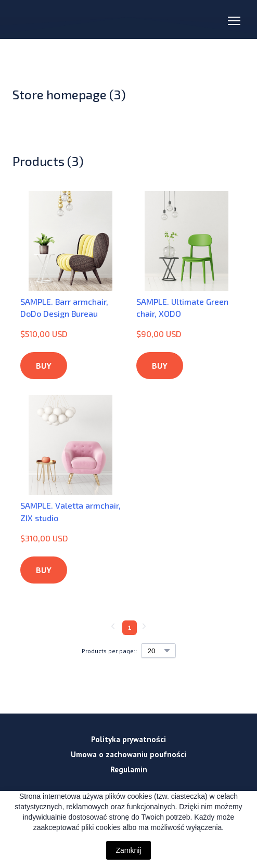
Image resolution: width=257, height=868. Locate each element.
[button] (44, 366)
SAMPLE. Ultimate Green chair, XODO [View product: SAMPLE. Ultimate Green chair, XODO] (182, 307)
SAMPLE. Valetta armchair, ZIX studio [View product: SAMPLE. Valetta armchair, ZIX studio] (70, 511)
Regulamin (129, 769)
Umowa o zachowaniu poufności (128, 754)
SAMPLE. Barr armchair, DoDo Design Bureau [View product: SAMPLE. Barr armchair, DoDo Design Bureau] (64, 307)
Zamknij (128, 850)
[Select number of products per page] (158, 651)
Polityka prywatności (128, 739)
